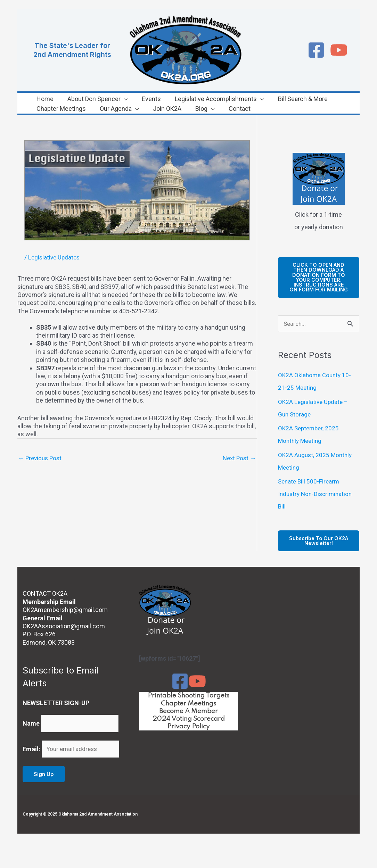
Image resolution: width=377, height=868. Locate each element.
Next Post (239, 458)
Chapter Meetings (188, 711)
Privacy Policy (188, 736)
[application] (110, 99)
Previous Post (41, 458)
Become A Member (189, 720)
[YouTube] (339, 50)
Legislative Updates (55, 257)
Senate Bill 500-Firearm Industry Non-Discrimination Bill (317, 501)
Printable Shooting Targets (188, 703)
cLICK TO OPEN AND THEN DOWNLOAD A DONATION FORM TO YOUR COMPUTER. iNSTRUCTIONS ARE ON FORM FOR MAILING (318, 280)
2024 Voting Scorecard (189, 728)
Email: (31, 761)
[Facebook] (316, 50)
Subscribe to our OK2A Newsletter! (319, 548)
